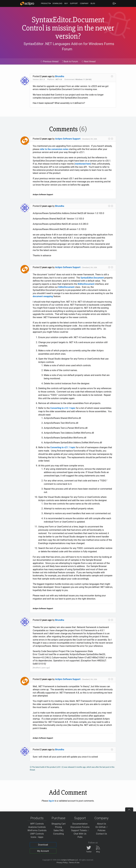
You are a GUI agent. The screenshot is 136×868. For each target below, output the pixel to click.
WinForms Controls (37, 830)
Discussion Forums (80, 827)
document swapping (43, 296)
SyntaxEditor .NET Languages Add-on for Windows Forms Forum (69, 46)
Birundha (60, 76)
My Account (43, 851)
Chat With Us (80, 834)
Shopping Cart (58, 824)
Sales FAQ (58, 830)
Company (101, 818)
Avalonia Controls (37, 827)
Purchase (59, 818)
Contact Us (101, 834)
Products (37, 818)
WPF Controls (37, 824)
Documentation (80, 824)
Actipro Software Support (68, 139)
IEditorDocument (86, 284)
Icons (33, 837)
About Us (101, 824)
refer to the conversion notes (54, 149)
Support (80, 818)
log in (51, 801)
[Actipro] (27, 3)
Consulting (58, 834)
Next (89, 61)
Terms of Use (74, 863)
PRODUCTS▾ (46, 3)
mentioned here (83, 164)
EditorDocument (66, 287)
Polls (80, 837)
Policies (102, 830)
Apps (41, 837)
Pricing (58, 827)
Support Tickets (80, 830)
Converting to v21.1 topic (63, 447)
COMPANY (84, 3)
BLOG (93, 3)
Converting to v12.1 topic (63, 408)
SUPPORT (74, 3)
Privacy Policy (62, 863)
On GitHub (102, 827)
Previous (49, 61)
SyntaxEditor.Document (92, 278)
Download (43, 845)
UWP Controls (37, 834)
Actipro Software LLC (70, 860)
